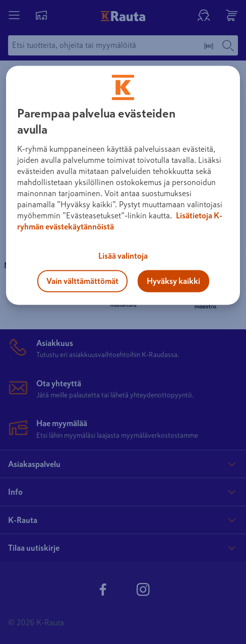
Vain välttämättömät (82, 281)
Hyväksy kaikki (173, 281)
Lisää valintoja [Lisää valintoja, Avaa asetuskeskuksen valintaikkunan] (123, 256)
